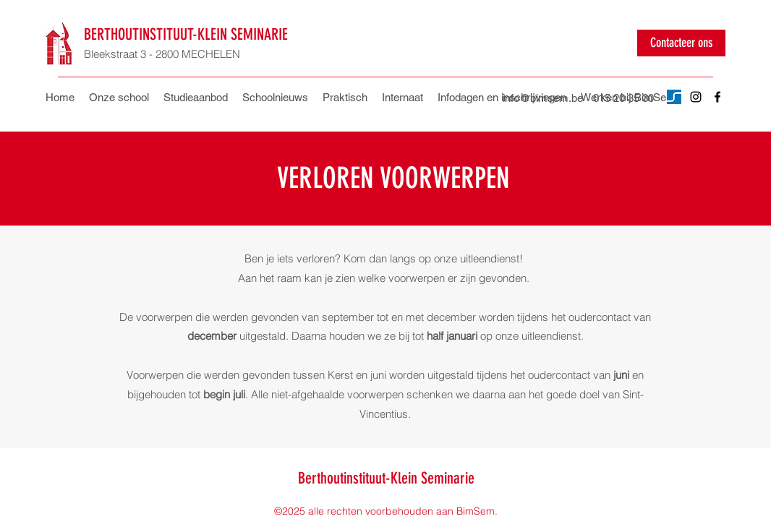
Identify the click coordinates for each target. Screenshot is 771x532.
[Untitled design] (674, 97)
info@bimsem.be (543, 98)
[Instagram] (696, 97)
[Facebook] (717, 97)
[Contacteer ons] (681, 43)
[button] (345, 98)
